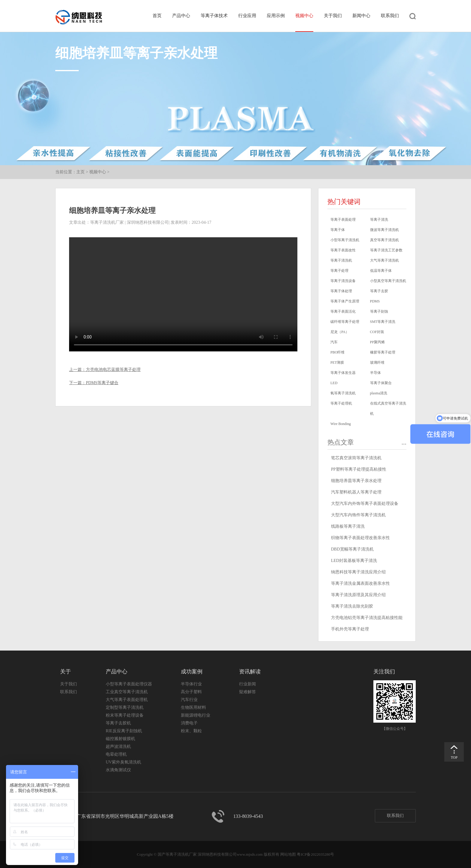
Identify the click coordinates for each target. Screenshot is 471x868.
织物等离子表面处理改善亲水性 (360, 538)
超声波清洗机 (118, 747)
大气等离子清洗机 (384, 260)
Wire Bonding (341, 424)
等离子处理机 (341, 403)
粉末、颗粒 (191, 731)
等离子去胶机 (118, 723)
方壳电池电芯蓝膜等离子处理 (113, 370)
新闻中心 (361, 16)
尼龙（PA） (340, 332)
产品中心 (181, 16)
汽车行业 (189, 700)
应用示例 (276, 16)
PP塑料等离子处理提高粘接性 (359, 469)
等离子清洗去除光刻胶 (352, 606)
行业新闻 (248, 684)
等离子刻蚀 (379, 311)
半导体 (375, 373)
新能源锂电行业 (196, 715)
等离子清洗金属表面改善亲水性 (360, 583)
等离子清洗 (379, 220)
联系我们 (390, 16)
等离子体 (338, 230)
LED (334, 383)
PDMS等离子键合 (102, 383)
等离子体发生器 (343, 373)
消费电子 (189, 723)
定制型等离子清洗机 (125, 707)
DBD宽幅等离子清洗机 (352, 549)
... (404, 442)
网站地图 (288, 854)
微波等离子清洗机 (384, 230)
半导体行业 (191, 684)
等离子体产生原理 (345, 301)
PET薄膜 (337, 363)
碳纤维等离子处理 (345, 322)
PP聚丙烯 (377, 342)
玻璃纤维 (377, 363)
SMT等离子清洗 (383, 322)
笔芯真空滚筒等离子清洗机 (356, 458)
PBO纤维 (337, 352)
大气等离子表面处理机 (127, 700)
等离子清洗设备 (343, 281)
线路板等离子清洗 (348, 526)
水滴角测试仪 (118, 770)
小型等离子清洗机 (345, 240)
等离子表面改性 (343, 250)
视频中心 (304, 16)
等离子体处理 (341, 291)
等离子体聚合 (381, 383)
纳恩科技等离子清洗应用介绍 (358, 572)
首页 (157, 16)
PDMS (375, 301)
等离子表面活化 (343, 311)
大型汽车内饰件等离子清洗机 (358, 515)
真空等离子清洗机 (384, 240)
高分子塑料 (191, 692)
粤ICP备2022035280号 (315, 854)
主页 (81, 172)
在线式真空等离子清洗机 (388, 408)
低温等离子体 (381, 271)
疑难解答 (248, 692)
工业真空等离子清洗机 (127, 692)
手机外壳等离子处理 (350, 629)
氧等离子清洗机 (343, 393)
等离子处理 (339, 271)
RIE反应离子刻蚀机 (124, 731)
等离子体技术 (214, 16)
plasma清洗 (379, 393)
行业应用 (247, 16)
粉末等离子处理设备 (125, 715)
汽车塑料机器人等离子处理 (356, 492)
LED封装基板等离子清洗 (354, 561)
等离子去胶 (379, 291)
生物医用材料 (193, 707)
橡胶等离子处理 (383, 352)
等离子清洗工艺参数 (386, 250)
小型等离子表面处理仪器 (129, 684)
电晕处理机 (116, 754)
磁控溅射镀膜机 (120, 739)
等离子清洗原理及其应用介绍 (358, 595)
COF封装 (377, 332)
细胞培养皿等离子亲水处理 (356, 481)
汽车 (334, 342)
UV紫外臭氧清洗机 (123, 762)
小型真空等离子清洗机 (388, 281)
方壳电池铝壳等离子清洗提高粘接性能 (367, 618)
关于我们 (333, 16)
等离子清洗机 (341, 260)
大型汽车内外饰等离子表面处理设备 (365, 504)
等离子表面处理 (343, 220)
